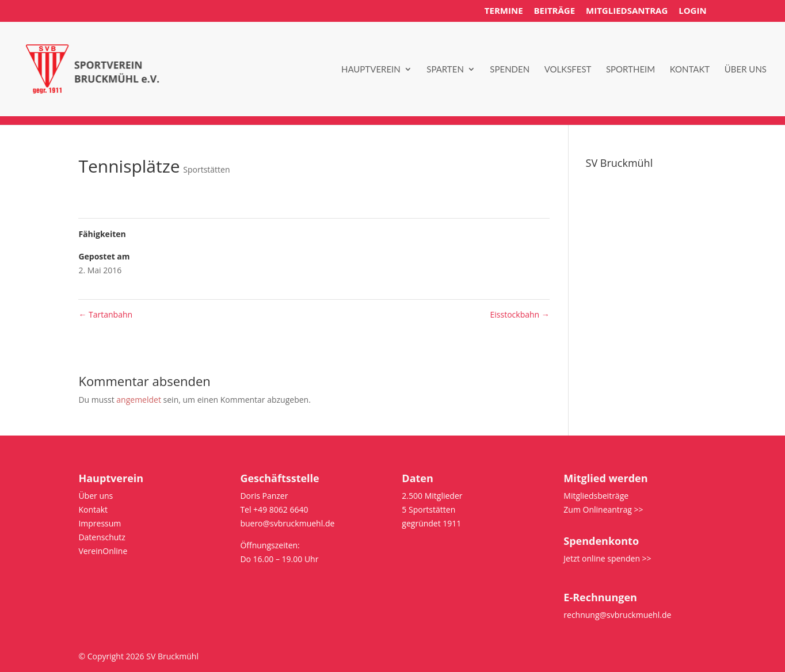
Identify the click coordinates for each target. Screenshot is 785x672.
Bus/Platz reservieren (626, 263)
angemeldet (139, 400)
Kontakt (690, 70)
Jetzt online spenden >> (607, 558)
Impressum (607, 221)
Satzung (601, 208)
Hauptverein (371, 70)
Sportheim (630, 70)
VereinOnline (103, 551)
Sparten (445, 70)
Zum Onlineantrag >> (603, 509)
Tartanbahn (105, 314)
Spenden (510, 70)
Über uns (746, 70)
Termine (504, 11)
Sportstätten (206, 169)
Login (692, 11)
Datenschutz (609, 235)
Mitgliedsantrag (627, 11)
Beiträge (554, 11)
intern (597, 249)
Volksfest (568, 70)
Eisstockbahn (520, 314)
